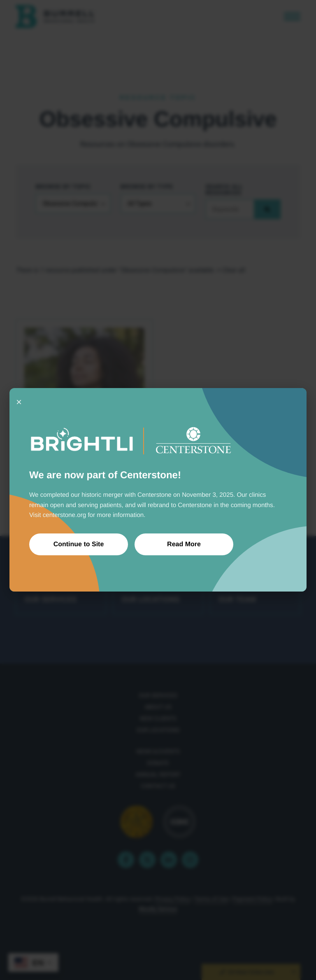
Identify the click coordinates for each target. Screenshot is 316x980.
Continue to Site (79, 544)
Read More (184, 544)
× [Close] (19, 402)
